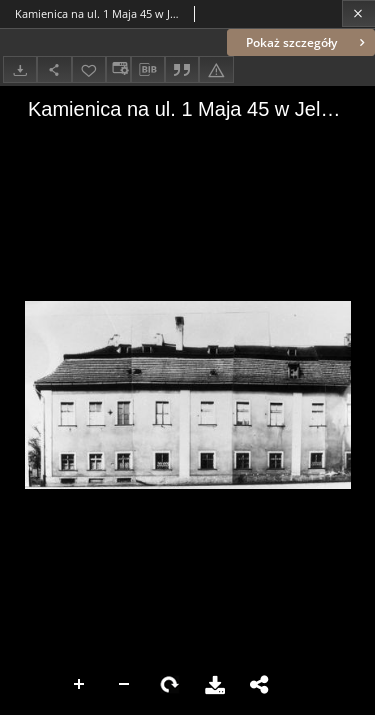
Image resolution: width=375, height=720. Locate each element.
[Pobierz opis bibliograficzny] (148, 70)
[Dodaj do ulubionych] (89, 69)
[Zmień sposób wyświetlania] (118, 69)
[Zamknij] (358, 13)
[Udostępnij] (54, 69)
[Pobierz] (20, 69)
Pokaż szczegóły (307, 42)
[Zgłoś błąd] (216, 69)
